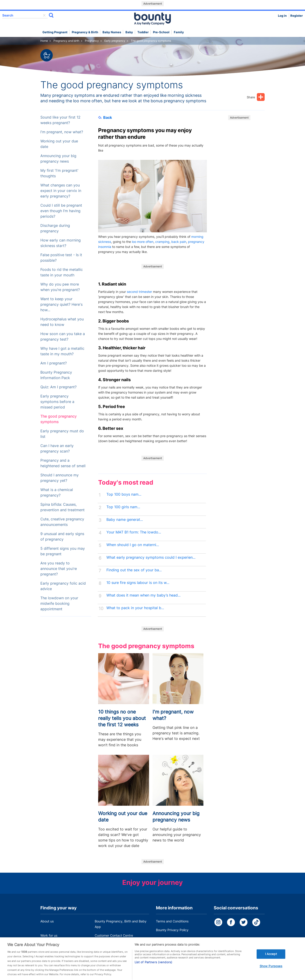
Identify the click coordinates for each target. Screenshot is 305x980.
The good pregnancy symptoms (58, 419)
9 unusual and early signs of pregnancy (62, 537)
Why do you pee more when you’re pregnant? (60, 287)
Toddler (143, 32)
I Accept (271, 958)
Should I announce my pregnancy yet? (60, 478)
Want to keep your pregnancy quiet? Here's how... (61, 304)
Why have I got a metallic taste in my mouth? (62, 351)
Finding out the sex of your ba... (134, 570)
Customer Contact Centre (114, 935)
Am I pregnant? (54, 363)
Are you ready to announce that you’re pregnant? (59, 569)
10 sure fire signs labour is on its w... (138, 583)
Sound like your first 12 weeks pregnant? (60, 120)
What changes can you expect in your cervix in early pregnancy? (61, 191)
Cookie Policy (166, 939)
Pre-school (161, 32)
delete (44, 15)
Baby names (112, 32)
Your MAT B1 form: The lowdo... (134, 532)
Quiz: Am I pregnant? (58, 387)
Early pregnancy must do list (62, 434)
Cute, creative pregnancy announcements (62, 522)
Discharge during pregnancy (55, 228)
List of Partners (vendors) (153, 966)
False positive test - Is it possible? (61, 258)
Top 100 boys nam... (124, 494)
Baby (129, 32)
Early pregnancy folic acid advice (63, 586)
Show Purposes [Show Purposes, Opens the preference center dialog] (271, 970)
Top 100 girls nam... (123, 507)
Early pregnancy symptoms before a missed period (57, 402)
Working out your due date (59, 144)
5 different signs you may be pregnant (63, 551)
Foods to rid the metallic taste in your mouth (62, 272)
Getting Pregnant (55, 32)
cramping (162, 242)
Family (179, 32)
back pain (179, 242)
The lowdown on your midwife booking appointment (59, 604)
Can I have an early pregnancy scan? (57, 448)
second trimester (139, 292)
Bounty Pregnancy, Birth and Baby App (121, 924)
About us (47, 921)
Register (297, 16)
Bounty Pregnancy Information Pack (56, 375)
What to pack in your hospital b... (135, 608)
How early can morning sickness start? (61, 243)
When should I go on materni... (133, 545)
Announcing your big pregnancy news (58, 159)
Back (105, 117)
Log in (282, 16)
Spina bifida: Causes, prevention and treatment (62, 507)
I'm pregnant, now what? (62, 132)
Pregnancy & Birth (85, 32)
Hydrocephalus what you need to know (62, 322)
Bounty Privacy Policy (172, 930)
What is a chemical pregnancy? (57, 493)
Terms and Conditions (172, 921)
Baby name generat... (125, 520)
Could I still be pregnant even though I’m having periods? (61, 211)
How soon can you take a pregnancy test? (63, 337)
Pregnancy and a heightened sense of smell (63, 463)
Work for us (49, 935)
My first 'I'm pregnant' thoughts (59, 173)
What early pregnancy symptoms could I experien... (151, 557)
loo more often (143, 242)
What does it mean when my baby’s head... (143, 595)
